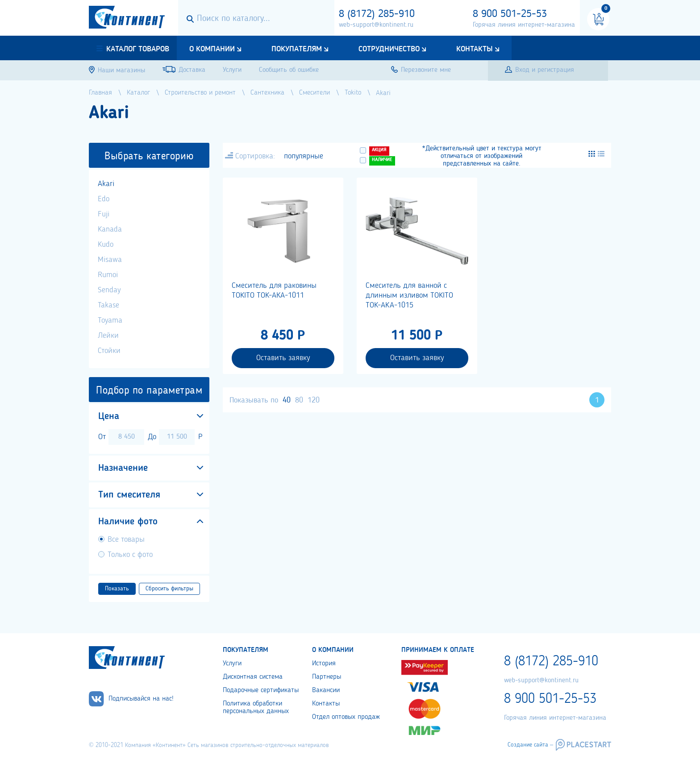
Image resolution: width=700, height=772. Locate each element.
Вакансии (326, 690)
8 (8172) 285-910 (377, 14)
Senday (109, 290)
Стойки (109, 351)
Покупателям (297, 49)
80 (299, 400)
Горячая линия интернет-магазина (524, 25)
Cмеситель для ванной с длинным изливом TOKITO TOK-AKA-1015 (409, 295)
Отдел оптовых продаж (346, 717)
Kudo (106, 245)
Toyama (110, 320)
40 (287, 400)
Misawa (110, 260)
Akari (106, 184)
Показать (117, 589)
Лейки (108, 336)
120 (314, 400)
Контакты (475, 49)
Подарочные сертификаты (261, 690)
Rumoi (108, 275)
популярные (304, 156)
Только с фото (130, 555)
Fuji (104, 214)
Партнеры (327, 677)
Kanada (110, 229)
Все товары (126, 540)
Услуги (232, 664)
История (324, 664)
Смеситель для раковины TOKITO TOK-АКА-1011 (274, 291)
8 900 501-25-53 (510, 14)
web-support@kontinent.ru (376, 25)
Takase (108, 305)
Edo (104, 199)
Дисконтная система (253, 677)
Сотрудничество (389, 49)
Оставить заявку (283, 358)
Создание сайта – (530, 745)
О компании (212, 49)
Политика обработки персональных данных (256, 708)
